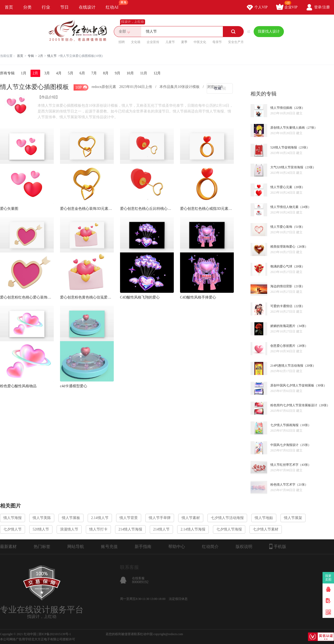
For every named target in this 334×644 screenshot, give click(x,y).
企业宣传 (153, 42)
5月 (71, 73)
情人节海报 (13, 518)
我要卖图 (328, 578)
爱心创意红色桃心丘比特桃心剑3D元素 (147, 209)
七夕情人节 (13, 529)
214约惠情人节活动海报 (287, 366)
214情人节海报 (130, 529)
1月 (24, 73)
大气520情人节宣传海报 (287, 167)
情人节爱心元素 (281, 187)
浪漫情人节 (69, 529)
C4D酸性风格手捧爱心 (198, 297)
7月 (94, 73)
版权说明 (244, 547)
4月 (59, 73)
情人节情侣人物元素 (284, 207)
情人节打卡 (98, 529)
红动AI (114, 5)
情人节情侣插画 (281, 108)
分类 (27, 7)
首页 (9, 7)
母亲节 (217, 42)
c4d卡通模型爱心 (74, 386)
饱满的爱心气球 (281, 266)
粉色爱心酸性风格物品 (18, 386)
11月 (144, 73)
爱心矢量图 (9, 209)
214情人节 (161, 529)
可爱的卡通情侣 (281, 306)
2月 (41, 56)
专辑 (31, 56)
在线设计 (87, 7)
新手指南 (143, 547)
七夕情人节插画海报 (284, 425)
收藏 (218, 88)
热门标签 (42, 547)
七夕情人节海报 (229, 529)
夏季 (184, 42)
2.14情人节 (100, 518)
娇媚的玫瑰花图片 (283, 326)
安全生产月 (236, 42)
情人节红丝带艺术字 (284, 465)
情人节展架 (293, 518)
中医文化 (200, 42)
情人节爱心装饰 (281, 227)
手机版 (278, 546)
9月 (118, 73)
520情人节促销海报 (284, 147)
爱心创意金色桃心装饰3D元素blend (87, 209)
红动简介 (210, 547)
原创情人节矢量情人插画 (288, 128)
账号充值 (109, 547)
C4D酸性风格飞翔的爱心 (140, 297)
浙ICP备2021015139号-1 (55, 634)
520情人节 (41, 529)
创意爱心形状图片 (283, 346)
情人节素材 (191, 518)
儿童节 (170, 42)
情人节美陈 (42, 518)
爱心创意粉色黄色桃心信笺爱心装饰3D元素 (87, 297)
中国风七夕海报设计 (284, 445)
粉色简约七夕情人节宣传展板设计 (294, 405)
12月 (157, 73)
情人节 (52, 56)
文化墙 (136, 42)
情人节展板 (71, 518)
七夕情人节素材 (266, 529)
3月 (47, 73)
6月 (82, 73)
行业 (46, 7)
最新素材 (8, 547)
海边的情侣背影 (281, 286)
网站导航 (76, 547)
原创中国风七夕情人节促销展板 (292, 385)
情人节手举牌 (160, 518)
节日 (64, 7)
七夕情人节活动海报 (227, 518)
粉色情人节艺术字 (283, 485)
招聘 (122, 42)
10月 (130, 73)
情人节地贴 (264, 518)
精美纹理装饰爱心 (283, 247)
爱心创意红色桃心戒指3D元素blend (207, 209)
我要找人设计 (269, 31)
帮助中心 (177, 547)
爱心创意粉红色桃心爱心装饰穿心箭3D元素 (27, 297)
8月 (106, 73)
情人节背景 (129, 518)
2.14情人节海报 (193, 529)
